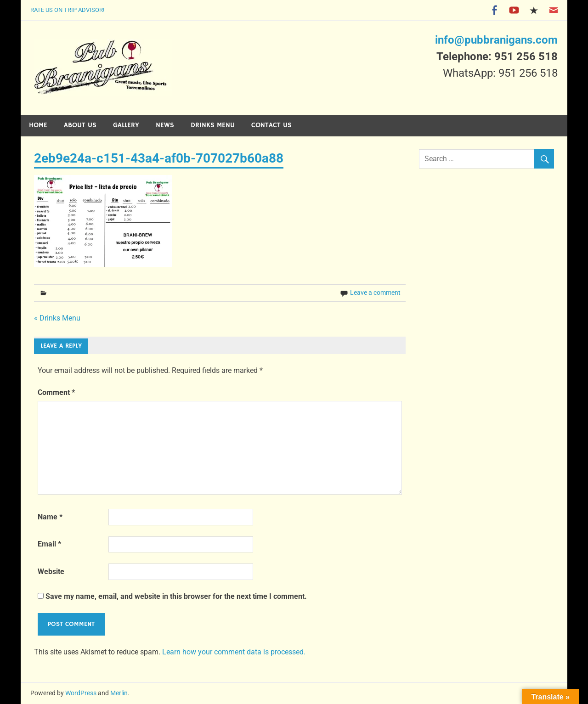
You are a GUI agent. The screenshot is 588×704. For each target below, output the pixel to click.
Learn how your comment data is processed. (234, 652)
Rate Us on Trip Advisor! (67, 10)
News (165, 125)
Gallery (126, 125)
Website (51, 572)
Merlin (119, 693)
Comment (56, 392)
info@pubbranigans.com (496, 40)
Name (50, 517)
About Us (80, 125)
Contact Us (271, 125)
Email (49, 544)
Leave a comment (375, 293)
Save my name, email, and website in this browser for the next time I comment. (176, 596)
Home (38, 125)
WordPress (81, 693)
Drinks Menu (213, 125)
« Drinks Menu (57, 318)
